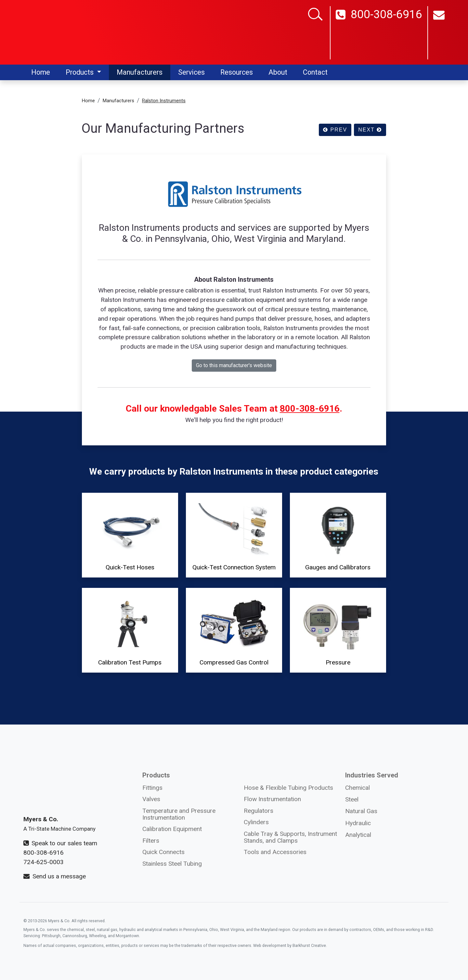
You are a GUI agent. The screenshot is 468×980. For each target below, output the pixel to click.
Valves (151, 799)
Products (80, 72)
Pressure (338, 630)
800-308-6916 (379, 34)
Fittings (152, 788)
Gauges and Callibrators (338, 534)
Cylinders (256, 822)
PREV (335, 130)
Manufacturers (140, 72)
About (278, 72)
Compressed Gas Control (234, 630)
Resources (237, 72)
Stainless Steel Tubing (172, 864)
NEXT (370, 130)
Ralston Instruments (164, 101)
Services (191, 72)
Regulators (259, 811)
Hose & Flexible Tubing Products (288, 788)
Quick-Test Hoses (130, 534)
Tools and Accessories (275, 852)
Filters (151, 841)
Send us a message (55, 876)
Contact (315, 72)
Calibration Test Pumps (130, 630)
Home (41, 72)
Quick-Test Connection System (234, 534)
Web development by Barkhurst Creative (290, 945)
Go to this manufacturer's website (234, 365)
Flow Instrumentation (272, 799)
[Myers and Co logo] (64, 32)
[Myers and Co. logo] (64, 780)
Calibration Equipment (172, 829)
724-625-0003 (44, 862)
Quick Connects (163, 852)
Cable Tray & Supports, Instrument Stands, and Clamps (290, 837)
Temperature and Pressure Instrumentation (179, 814)
